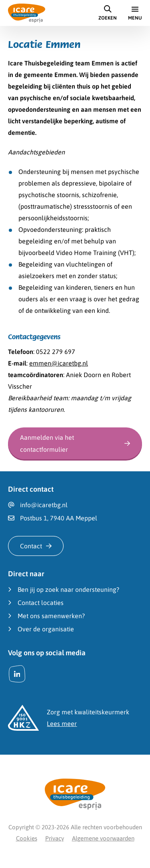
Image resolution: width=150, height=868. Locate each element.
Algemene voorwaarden (103, 838)
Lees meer (62, 724)
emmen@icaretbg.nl (59, 363)
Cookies (27, 838)
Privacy (55, 838)
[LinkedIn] (17, 674)
